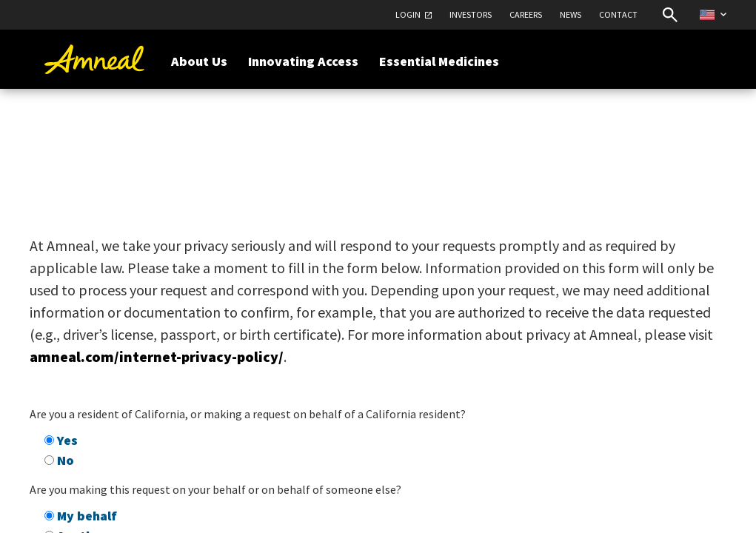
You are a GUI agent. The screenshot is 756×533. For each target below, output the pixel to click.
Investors (471, 14)
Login (408, 14)
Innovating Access (303, 61)
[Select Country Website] (713, 14)
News (571, 14)
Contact (618, 14)
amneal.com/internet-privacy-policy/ (157, 356)
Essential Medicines (439, 61)
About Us (199, 61)
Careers (526, 14)
